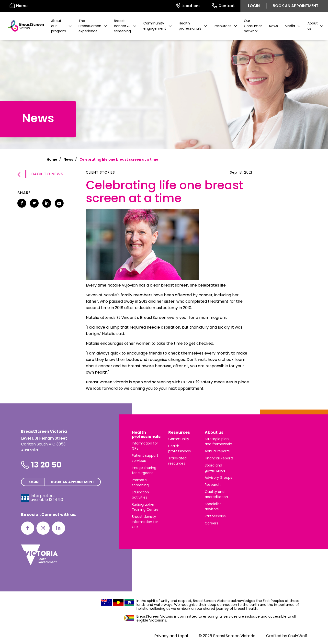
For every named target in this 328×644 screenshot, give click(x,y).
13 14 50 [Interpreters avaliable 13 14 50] (56, 500)
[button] (61, 26)
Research (213, 485)
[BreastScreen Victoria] (24, 26)
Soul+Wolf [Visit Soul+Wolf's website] (298, 636)
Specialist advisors (213, 506)
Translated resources (177, 461)
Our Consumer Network (253, 26)
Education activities (140, 495)
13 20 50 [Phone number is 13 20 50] (46, 465)
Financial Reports (219, 458)
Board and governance (215, 468)
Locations (188, 6)
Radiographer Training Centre (145, 507)
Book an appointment (296, 6)
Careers (211, 523)
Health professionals (146, 435)
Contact (223, 6)
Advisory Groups (218, 477)
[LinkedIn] (58, 528)
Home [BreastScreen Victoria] (19, 6)
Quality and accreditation (216, 494)
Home (52, 159)
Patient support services (145, 458)
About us (214, 432)
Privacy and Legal (171, 636)
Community (179, 439)
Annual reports (217, 451)
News (273, 26)
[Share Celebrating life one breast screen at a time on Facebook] (22, 203)
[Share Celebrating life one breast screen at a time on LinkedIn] (47, 203)
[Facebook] (28, 528)
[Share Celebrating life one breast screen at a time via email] (59, 203)
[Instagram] (43, 528)
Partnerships (215, 516)
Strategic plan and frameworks (219, 441)
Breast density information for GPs (145, 522)
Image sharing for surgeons (144, 470)
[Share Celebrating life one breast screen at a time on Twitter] (34, 203)
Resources (179, 432)
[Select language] (165, 6)
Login (254, 6)
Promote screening (140, 483)
